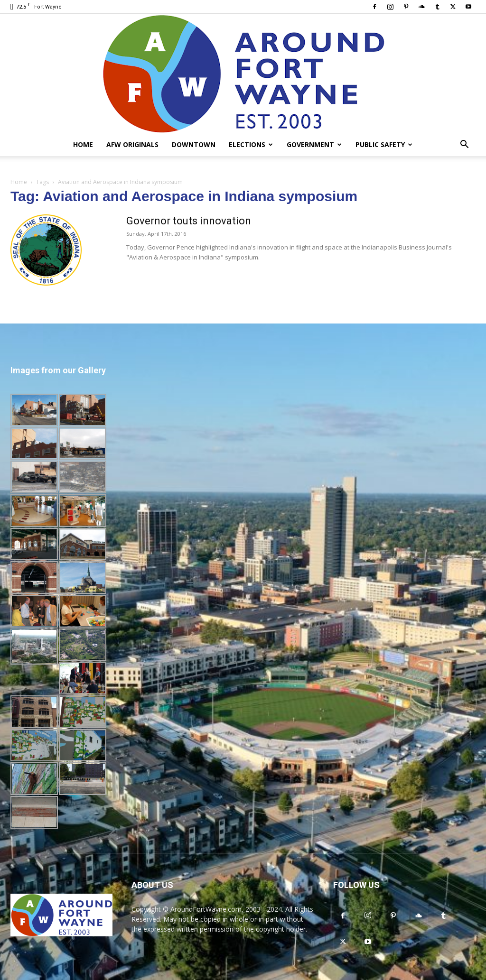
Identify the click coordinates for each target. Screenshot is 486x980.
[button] (464, 145)
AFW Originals (132, 144)
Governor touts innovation (189, 221)
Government (314, 144)
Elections (251, 144)
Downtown (194, 144)
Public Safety (384, 144)
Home (83, 144)
